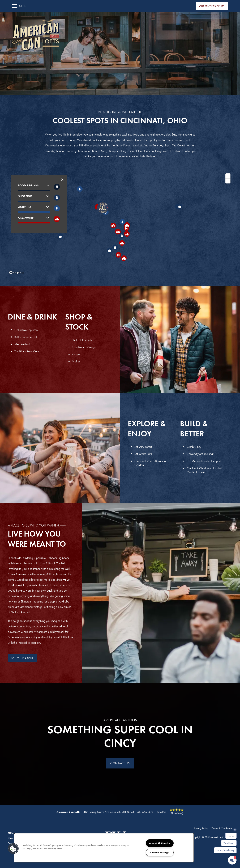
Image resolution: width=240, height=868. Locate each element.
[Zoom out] (228, 181)
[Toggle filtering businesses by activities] (57, 208)
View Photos (229, 843)
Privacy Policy (201, 828)
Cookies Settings (160, 852)
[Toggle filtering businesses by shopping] (57, 198)
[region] (104, 848)
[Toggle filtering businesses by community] (57, 219)
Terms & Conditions (222, 828)
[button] (212, 6)
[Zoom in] (228, 176)
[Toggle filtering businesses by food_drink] (57, 187)
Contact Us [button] (120, 763)
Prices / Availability (225, 850)
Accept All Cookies (160, 843)
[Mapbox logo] (16, 273)
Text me (231, 836)
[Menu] (19, 6)
